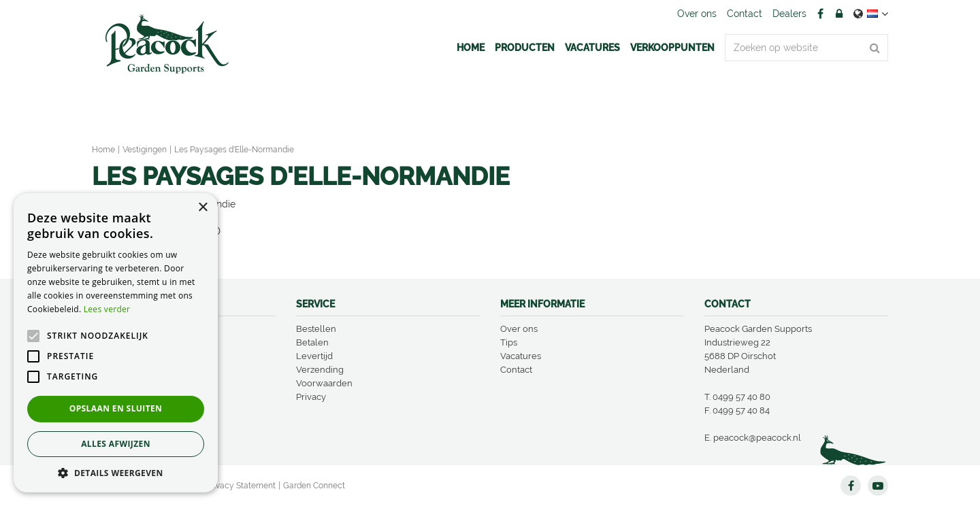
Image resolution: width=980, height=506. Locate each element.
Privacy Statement (241, 486)
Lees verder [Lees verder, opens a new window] (107, 309)
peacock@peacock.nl (757, 438)
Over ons (519, 329)
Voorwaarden (324, 383)
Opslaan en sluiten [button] (116, 408)
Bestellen (316, 329)
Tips (509, 342)
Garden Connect (314, 486)
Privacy (311, 397)
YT (878, 486)
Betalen (312, 342)
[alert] (116, 343)
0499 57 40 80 (741, 397)
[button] (116, 472)
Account (839, 14)
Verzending (320, 370)
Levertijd (314, 356)
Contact (516, 370)
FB (820, 14)
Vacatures (521, 356)
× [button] (202, 208)
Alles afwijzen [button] (116, 444)
